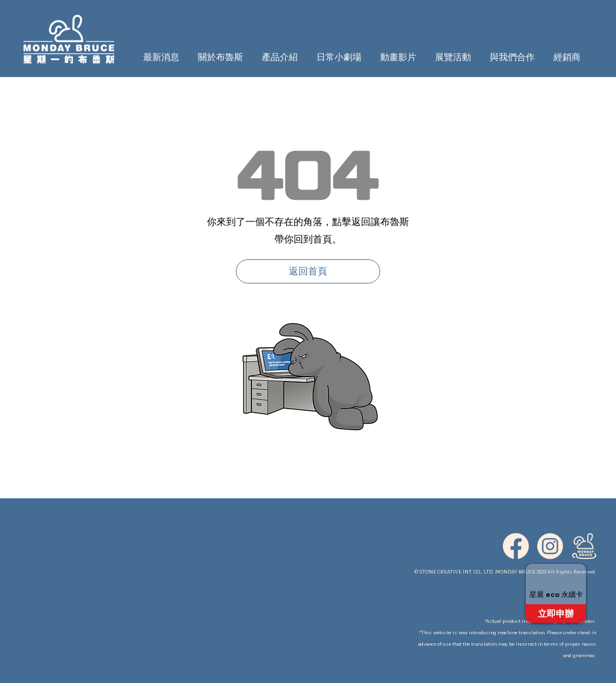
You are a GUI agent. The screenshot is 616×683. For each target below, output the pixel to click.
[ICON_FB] (516, 546)
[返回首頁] (308, 271)
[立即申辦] (556, 613)
